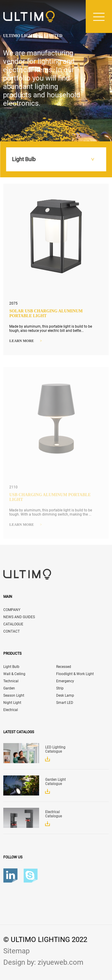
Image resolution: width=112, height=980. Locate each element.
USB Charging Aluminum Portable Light (50, 499)
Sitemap (16, 951)
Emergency (65, 681)
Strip (60, 688)
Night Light (12, 703)
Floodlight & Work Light (75, 674)
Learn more (26, 341)
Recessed (64, 667)
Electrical (11, 710)
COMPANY (12, 610)
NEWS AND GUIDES (19, 617)
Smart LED (65, 703)
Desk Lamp (65, 695)
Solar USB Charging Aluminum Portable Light (46, 314)
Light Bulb (11, 667)
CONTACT (11, 631)
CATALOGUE (13, 624)
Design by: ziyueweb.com (43, 962)
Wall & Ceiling (14, 674)
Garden (9, 688)
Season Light (14, 695)
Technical (11, 681)
